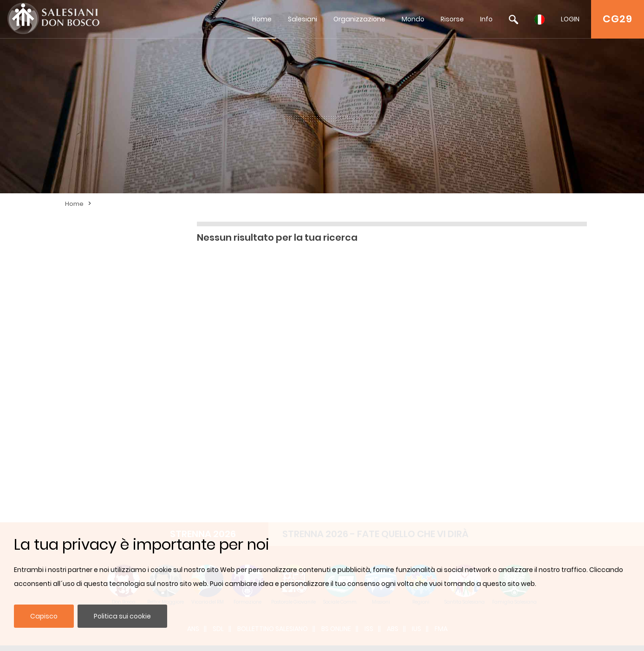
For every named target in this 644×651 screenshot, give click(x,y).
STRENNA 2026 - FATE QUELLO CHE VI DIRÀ (375, 270)
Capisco (44, 616)
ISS (369, 365)
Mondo (413, 19)
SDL (218, 365)
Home (262, 19)
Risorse (452, 19)
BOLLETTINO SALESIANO (273, 365)
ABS (393, 365)
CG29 (618, 19)
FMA (441, 365)
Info (486, 19)
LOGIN (570, 19)
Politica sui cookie (122, 616)
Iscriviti (455, 459)
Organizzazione (359, 19)
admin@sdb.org (190, 480)
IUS (416, 365)
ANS (193, 365)
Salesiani (302, 19)
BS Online (336, 365)
